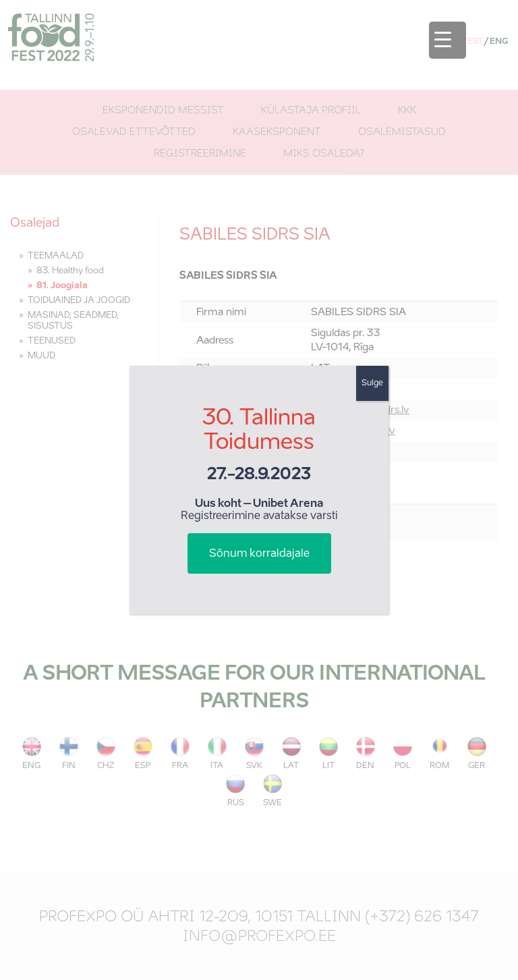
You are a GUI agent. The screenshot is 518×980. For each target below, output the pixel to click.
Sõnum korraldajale (259, 554)
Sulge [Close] (372, 383)
